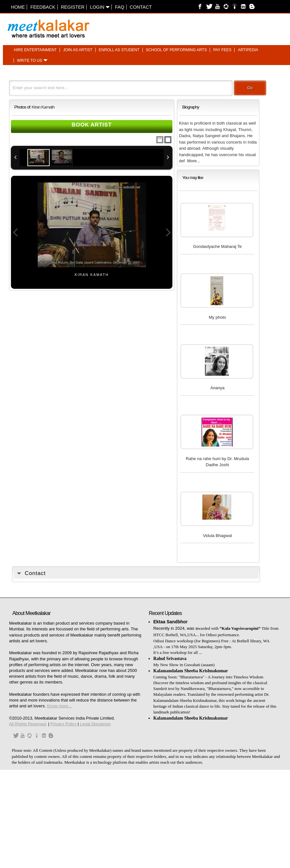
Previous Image (15, 232)
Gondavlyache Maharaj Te (217, 246)
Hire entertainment (35, 50)
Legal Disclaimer (95, 724)
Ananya (217, 388)
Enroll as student (119, 50)
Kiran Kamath (43, 107)
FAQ (120, 7)
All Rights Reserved (27, 724)
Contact (141, 7)
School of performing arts (176, 50)
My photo (217, 317)
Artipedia (248, 50)
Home (18, 7)
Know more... (59, 706)
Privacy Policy (64, 724)
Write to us (30, 61)
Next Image (168, 232)
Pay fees (222, 50)
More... (194, 161)
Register (73, 7)
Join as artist (78, 50)
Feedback (43, 7)
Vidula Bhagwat (217, 536)
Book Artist (92, 125)
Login (100, 7)
